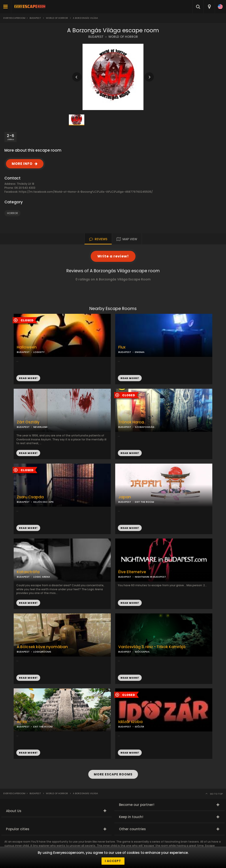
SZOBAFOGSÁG (145, 427)
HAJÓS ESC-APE (43, 502)
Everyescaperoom (14, 18)
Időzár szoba (130, 722)
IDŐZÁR (139, 727)
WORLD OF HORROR (123, 37)
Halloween (27, 347)
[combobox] (209, 7)
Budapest (35, 18)
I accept (113, 861)
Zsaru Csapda (30, 497)
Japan (125, 497)
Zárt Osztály (28, 422)
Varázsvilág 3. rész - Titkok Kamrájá (152, 647)
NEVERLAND (40, 427)
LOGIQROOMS (42, 652)
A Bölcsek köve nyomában (42, 647)
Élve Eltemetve (132, 572)
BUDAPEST (96, 37)
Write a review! (113, 256)
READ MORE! (130, 378)
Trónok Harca (131, 422)
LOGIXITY (39, 352)
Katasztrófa (28, 572)
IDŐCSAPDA (142, 652)
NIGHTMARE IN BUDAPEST (150, 577)
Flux (122, 347)
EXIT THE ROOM (144, 502)
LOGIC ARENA (42, 577)
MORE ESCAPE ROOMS (113, 774)
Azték (22, 722)
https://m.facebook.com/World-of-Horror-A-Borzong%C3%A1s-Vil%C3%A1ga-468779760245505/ (86, 192)
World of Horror (57, 18)
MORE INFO (22, 164)
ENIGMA (140, 352)
